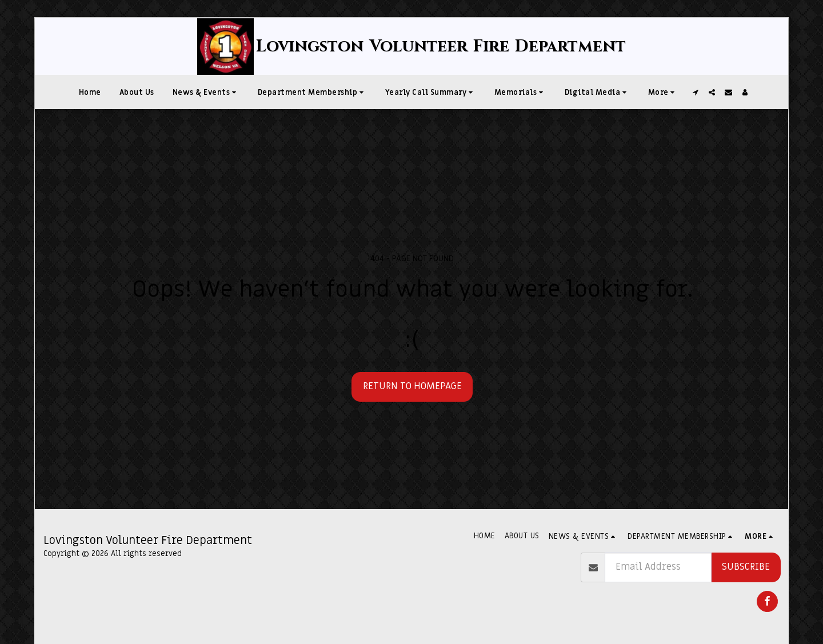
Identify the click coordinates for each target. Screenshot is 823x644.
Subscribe (746, 567)
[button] (206, 92)
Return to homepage (412, 386)
